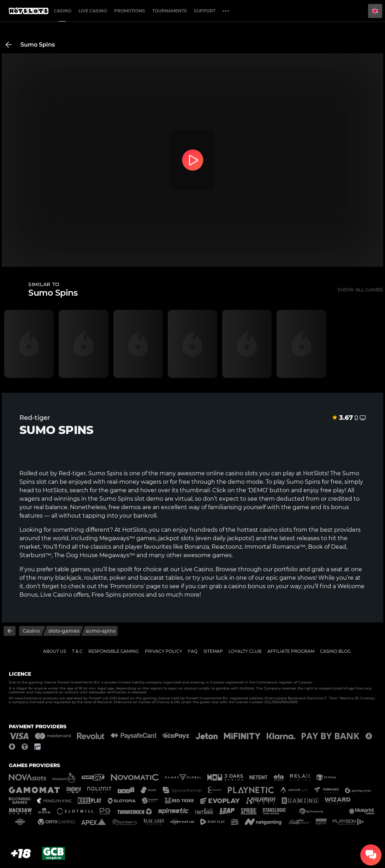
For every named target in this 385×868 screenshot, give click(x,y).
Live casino (93, 11)
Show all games (360, 290)
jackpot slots (176, 538)
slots (286, 530)
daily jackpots (232, 538)
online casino (225, 473)
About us (55, 651)
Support (205, 11)
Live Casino (197, 569)
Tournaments (170, 11)
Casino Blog (335, 651)
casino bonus (247, 586)
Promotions (130, 11)
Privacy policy (164, 651)
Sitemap (213, 651)
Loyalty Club (245, 651)
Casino (63, 11)
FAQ (193, 651)
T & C (77, 651)
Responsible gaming (114, 651)
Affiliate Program (291, 651)
